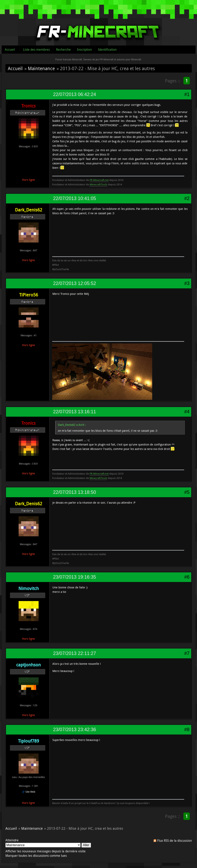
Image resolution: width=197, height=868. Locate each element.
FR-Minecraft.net (99, 180)
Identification (107, 50)
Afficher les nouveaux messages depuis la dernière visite (45, 851)
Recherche (63, 50)
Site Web (30, 792)
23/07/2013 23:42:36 (75, 730)
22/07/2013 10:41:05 (75, 198)
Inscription (84, 50)
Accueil (10, 50)
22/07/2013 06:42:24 (75, 94)
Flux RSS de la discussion (174, 841)
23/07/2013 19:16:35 (75, 577)
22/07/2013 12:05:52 (75, 283)
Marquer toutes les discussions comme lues (36, 856)
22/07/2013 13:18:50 (75, 492)
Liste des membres (36, 50)
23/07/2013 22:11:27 (75, 653)
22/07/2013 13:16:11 (75, 412)
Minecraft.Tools (98, 184)
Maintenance (41, 68)
